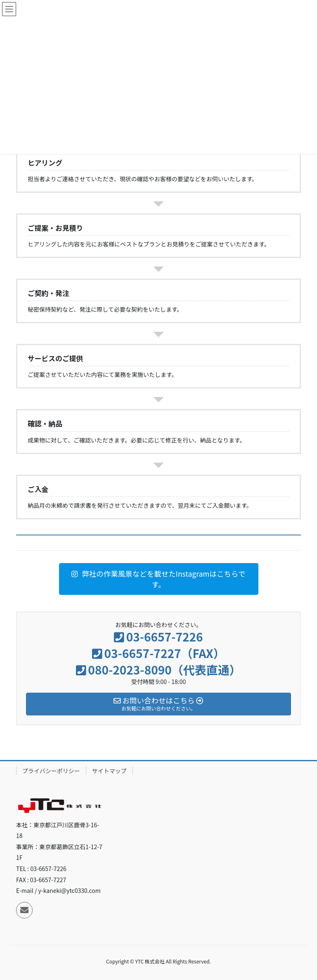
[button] (159, 579)
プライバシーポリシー (51, 771)
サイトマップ (109, 771)
